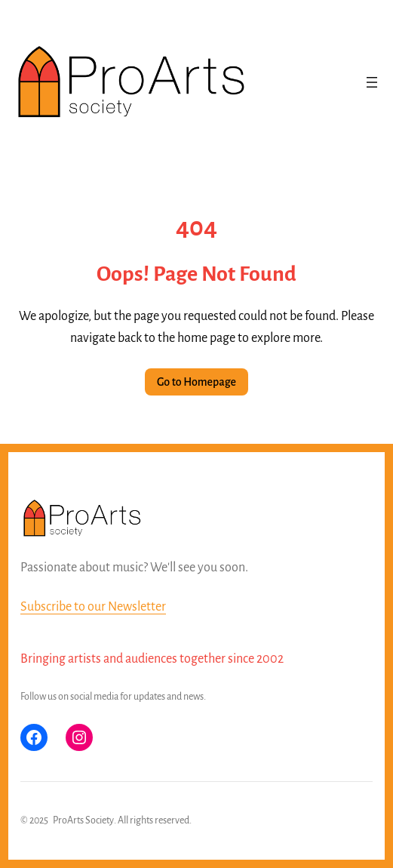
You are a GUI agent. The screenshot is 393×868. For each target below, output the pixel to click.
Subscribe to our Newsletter (93, 607)
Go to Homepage (196, 382)
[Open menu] (372, 82)
